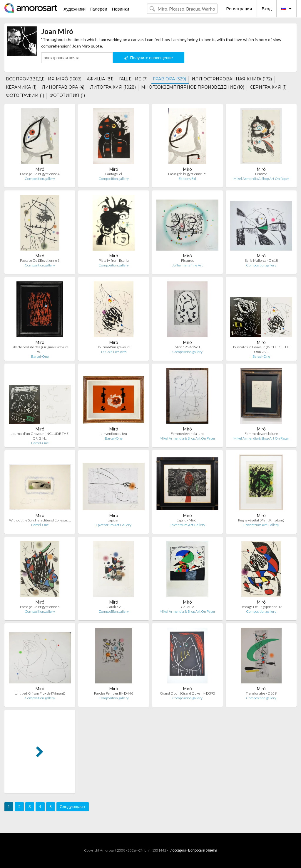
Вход (267, 9)
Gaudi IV (187, 607)
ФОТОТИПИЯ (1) (67, 95)
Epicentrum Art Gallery (114, 525)
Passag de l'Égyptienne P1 (187, 174)
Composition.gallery (40, 179)
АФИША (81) (100, 79)
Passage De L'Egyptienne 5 (40, 607)
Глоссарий (177, 850)
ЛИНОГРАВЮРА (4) (63, 87)
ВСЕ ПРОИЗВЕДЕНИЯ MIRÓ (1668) (44, 79)
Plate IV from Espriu (114, 260)
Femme (261, 174)
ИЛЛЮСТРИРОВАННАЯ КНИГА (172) (232, 79)
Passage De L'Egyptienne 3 (40, 260)
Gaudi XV (114, 607)
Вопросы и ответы (203, 850)
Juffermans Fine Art (188, 265)
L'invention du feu (114, 434)
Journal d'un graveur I (114, 347)
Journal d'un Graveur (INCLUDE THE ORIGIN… (261, 349)
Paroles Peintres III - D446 (114, 693)
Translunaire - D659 (261, 693)
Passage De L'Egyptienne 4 (40, 174)
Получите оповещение (148, 58)
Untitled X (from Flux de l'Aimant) (40, 693)
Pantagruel (114, 174)
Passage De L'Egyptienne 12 (261, 607)
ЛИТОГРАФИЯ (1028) (113, 87)
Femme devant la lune (188, 434)
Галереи (99, 9)
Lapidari (114, 520)
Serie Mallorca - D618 (261, 260)
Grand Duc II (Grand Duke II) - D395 (188, 693)
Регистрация (239, 9)
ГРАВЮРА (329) (169, 79)
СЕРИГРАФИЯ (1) (268, 87)
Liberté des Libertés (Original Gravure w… (40, 349)
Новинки (120, 9)
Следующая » (72, 807)
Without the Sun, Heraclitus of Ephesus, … (40, 520)
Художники (75, 9)
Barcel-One (40, 356)
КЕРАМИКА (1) (21, 87)
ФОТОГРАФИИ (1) (25, 95)
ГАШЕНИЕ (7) (133, 79)
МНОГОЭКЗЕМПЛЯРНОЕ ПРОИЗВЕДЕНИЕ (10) (193, 87)
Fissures (187, 260)
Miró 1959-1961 (187, 347)
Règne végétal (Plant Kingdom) (261, 520)
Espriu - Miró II (188, 520)
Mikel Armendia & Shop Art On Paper (261, 179)
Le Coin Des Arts (114, 352)
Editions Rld (187, 179)
